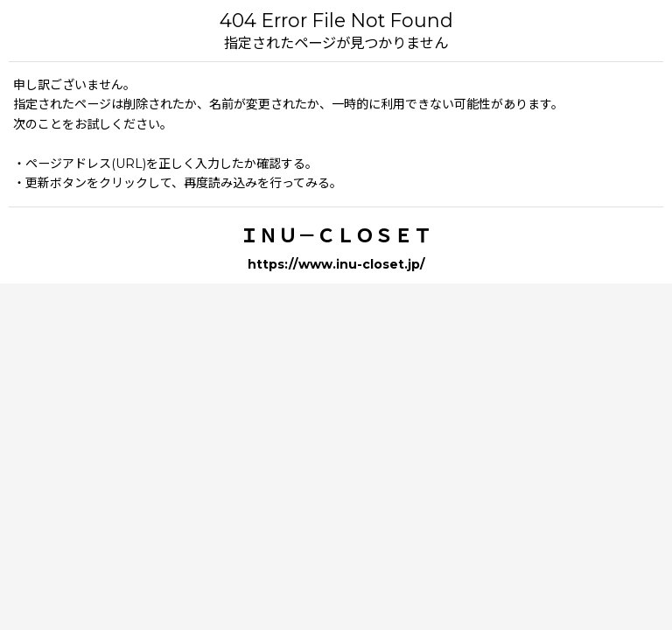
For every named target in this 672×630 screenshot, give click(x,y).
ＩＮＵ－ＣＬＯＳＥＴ (336, 235)
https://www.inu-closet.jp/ (336, 264)
